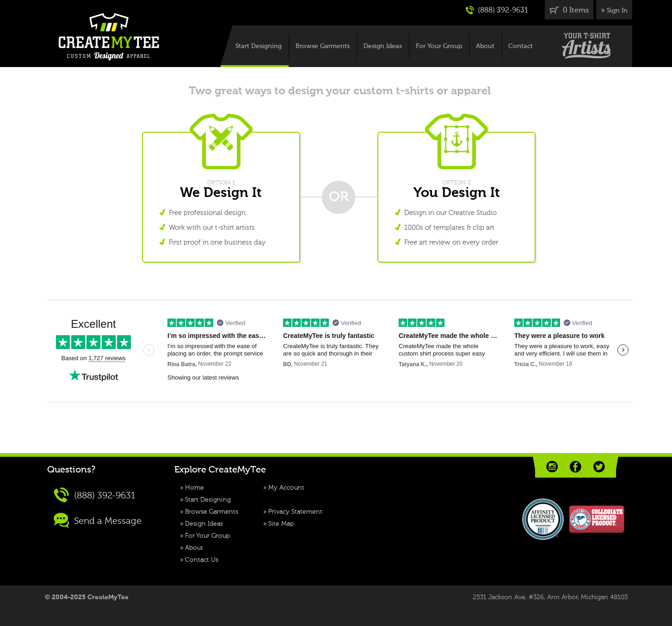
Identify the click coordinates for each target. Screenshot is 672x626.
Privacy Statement (295, 512)
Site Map (281, 524)
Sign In (617, 11)
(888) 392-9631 (497, 10)
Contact (521, 46)
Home (194, 488)
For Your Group (439, 46)
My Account (286, 488)
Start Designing (259, 46)
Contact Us (202, 560)
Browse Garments (323, 46)
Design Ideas (383, 46)
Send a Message (98, 520)
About (485, 46)
